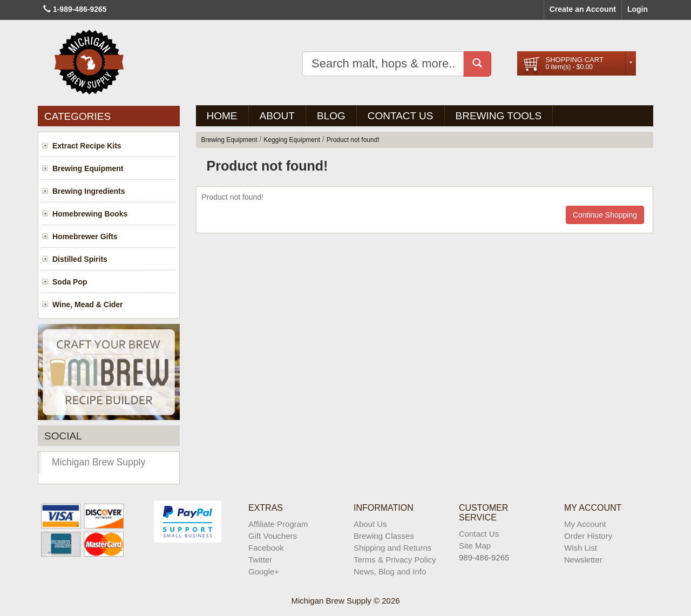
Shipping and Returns (392, 548)
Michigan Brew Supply (99, 462)
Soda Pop (70, 282)
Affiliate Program (278, 524)
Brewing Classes (384, 536)
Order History (588, 536)
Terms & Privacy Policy (395, 560)
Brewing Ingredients (89, 191)
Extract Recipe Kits (87, 146)
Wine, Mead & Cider (88, 304)
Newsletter (583, 560)
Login (638, 9)
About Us (370, 524)
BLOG (331, 116)
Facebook (266, 548)
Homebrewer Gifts (85, 236)
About (277, 116)
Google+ (264, 571)
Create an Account (583, 9)
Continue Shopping (605, 215)
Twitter (260, 560)
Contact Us (401, 116)
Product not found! (353, 140)
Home (222, 116)
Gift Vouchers (273, 536)
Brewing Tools (499, 116)
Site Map (475, 546)
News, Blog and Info (390, 571)
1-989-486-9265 (80, 9)
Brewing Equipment (88, 168)
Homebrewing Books (90, 214)
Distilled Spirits (80, 259)
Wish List (581, 548)
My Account (585, 524)
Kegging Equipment (292, 140)
